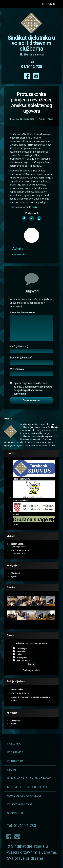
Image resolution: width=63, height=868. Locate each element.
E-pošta (21, 487)
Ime (19, 476)
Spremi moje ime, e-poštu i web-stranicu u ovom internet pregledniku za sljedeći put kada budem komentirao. (33, 518)
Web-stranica (17, 499)
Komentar (22, 442)
